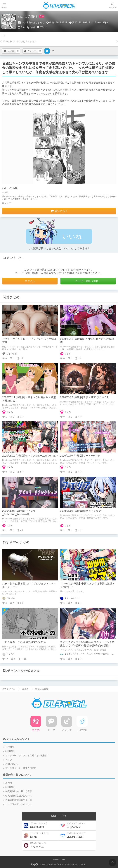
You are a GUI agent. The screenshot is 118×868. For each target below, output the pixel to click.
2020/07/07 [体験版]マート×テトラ (80, 456)
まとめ (25, 689)
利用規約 (10, 751)
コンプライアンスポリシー (19, 804)
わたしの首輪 (10, 188)
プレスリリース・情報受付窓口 (21, 768)
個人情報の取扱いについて (19, 796)
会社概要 (10, 747)
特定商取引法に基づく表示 (19, 791)
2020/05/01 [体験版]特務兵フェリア (81, 511)
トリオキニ (44, 845)
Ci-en (44, 835)
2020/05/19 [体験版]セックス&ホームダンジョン (30, 456)
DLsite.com (44, 825)
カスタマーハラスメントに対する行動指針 (26, 756)
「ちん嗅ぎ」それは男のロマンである (24, 642)
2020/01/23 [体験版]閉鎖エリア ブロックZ (84, 397)
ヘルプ (9, 760)
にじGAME (81, 825)
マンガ (43, 27)
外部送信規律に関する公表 (19, 800)
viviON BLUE (81, 835)
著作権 (9, 783)
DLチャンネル (59, 6)
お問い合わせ (12, 764)
